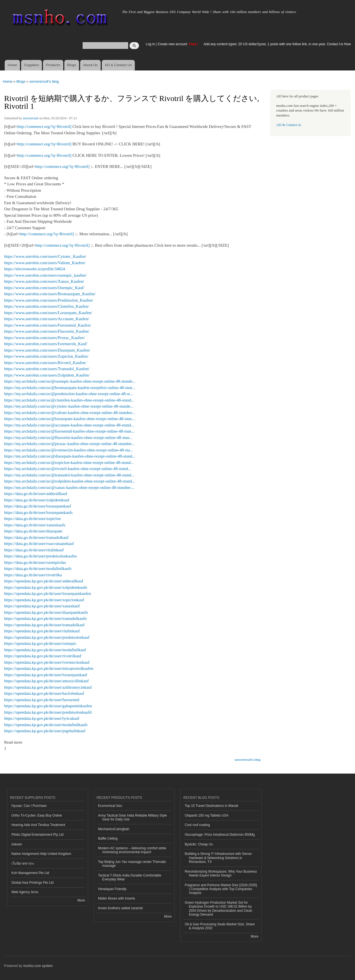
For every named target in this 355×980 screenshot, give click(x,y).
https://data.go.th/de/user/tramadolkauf (36, 537)
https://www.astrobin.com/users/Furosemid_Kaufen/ (48, 325)
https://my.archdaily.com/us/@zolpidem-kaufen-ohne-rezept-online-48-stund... (70, 481)
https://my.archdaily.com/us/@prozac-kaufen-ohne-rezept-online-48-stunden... (69, 444)
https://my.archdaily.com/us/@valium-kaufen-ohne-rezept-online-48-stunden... (70, 413)
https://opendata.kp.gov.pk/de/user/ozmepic (40, 643)
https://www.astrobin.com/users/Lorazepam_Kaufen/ (48, 313)
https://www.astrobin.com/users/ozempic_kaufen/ (45, 275)
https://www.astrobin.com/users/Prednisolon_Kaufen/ (49, 300)
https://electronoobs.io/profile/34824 (35, 269)
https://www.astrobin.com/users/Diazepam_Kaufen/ (47, 350)
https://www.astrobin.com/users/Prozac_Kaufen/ (44, 338)
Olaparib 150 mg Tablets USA (207, 815)
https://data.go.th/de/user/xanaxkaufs (35, 525)
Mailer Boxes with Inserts (117, 898)
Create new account (173, 44)
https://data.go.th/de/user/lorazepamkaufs (38, 512)
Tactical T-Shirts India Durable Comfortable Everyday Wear (130, 877)
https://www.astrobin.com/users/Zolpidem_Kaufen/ (47, 375)
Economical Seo (110, 806)
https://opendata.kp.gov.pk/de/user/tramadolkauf (44, 625)
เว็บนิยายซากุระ (23, 863)
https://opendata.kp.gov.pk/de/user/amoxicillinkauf (46, 681)
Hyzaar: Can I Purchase (29, 806)
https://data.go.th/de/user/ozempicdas (35, 562)
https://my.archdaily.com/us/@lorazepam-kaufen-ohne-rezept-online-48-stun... (69, 419)
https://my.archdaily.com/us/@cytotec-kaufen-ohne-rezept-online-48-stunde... (69, 406)
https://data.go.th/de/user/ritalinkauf (34, 550)
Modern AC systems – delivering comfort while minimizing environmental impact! (132, 850)
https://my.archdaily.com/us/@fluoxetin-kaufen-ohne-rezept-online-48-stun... (68, 438)
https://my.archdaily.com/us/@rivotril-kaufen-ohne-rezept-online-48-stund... (68, 469)
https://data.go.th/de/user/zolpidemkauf (37, 500)
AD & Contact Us (118, 65)
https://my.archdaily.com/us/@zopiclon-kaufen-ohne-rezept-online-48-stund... (69, 463)
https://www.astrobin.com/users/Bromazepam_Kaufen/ (50, 294)
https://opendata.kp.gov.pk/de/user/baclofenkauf (44, 693)
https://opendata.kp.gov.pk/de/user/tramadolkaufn (45, 618)
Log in (150, 44)
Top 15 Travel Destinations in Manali (211, 806)
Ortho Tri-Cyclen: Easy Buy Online (37, 815)
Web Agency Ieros (25, 892)
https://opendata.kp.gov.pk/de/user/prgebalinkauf (45, 731)
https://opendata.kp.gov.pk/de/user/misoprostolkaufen (49, 668)
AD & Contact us (289, 125)
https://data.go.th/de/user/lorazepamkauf (38, 506)
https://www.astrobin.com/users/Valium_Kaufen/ (45, 263)
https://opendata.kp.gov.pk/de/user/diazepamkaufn (46, 612)
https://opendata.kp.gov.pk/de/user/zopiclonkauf (44, 600)
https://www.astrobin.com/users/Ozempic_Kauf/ (44, 288)
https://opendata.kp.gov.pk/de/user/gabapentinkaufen (48, 706)
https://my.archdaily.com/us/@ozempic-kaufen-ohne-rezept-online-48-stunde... (70, 381)
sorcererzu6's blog (44, 81)
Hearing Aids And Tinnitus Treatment (38, 825)
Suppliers (32, 65)
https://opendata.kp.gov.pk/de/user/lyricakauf (42, 718)
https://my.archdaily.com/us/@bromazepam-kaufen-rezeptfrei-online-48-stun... (70, 388)
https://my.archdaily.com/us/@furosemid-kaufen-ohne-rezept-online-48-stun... (69, 431)
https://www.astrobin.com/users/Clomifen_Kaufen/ (47, 306)
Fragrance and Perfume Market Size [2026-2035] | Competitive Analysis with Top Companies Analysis (221, 889)
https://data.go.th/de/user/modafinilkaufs (38, 569)
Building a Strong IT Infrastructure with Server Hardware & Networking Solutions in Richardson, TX (218, 858)
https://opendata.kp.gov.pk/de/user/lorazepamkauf (46, 675)
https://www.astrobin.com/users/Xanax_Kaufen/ (44, 281)
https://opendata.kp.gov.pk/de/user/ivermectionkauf (47, 662)
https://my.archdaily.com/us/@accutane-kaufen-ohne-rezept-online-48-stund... (69, 425)
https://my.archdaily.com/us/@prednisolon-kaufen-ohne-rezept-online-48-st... (69, 394)
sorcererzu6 (31, 118)
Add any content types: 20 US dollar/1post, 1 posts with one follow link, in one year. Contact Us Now (277, 44)
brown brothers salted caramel (121, 908)
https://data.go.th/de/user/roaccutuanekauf (39, 544)
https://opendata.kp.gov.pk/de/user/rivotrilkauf (43, 656)
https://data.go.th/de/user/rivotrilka (33, 575)
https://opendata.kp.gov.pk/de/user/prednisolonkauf (47, 637)
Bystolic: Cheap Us (199, 844)
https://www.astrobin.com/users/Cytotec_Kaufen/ (45, 256)
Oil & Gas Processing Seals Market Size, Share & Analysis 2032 (220, 926)
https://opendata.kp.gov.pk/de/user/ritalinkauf (42, 631)
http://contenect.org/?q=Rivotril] (45, 127)
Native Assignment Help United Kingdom (41, 854)
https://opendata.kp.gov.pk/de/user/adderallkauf (44, 581)
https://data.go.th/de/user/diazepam (33, 531)
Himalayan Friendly (112, 889)
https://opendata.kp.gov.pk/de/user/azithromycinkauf (48, 687)
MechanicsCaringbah (114, 829)
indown (17, 844)
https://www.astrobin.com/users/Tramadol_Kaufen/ (47, 369)
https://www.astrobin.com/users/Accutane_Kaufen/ (47, 319)
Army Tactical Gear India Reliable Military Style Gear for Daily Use (133, 817)
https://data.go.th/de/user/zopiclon (32, 519)
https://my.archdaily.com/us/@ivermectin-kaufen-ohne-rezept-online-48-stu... (69, 450)
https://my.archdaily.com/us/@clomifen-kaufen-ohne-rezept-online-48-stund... (69, 400)
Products (53, 65)
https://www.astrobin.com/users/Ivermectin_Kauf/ (46, 344)
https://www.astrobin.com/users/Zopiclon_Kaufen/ (46, 356)
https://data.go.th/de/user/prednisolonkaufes (40, 556)
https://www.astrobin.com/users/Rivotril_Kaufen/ (45, 363)
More (81, 900)
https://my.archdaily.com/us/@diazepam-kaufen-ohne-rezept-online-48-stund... (70, 456)
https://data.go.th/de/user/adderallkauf (36, 494)
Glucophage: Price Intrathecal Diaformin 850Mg (220, 835)
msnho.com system (38, 966)
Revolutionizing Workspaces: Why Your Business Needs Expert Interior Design (221, 873)
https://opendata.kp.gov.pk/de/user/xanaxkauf (42, 606)
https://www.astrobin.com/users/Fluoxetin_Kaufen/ (47, 331)
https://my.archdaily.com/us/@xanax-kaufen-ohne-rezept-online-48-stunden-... (69, 488)
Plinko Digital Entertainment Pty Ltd (37, 835)
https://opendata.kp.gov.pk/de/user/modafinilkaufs (46, 725)
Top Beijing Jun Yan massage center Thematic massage (132, 864)
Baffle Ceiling (108, 838)
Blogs (72, 65)
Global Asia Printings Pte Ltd (32, 883)
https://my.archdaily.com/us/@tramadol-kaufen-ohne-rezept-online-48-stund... (69, 475)
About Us (90, 65)
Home (12, 65)
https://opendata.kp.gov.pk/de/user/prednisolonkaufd (48, 712)
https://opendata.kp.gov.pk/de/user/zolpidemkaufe (46, 587)
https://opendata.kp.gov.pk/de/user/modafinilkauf (45, 650)
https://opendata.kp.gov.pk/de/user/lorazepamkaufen (48, 593)
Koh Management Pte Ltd (30, 873)
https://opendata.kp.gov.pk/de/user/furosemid (42, 700)
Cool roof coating (197, 825)
